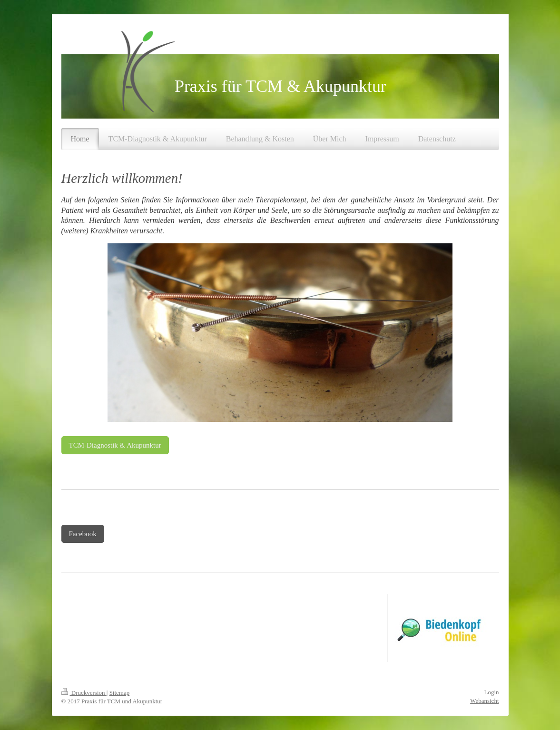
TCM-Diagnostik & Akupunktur (115, 445)
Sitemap (120, 693)
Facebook (83, 534)
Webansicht (484, 701)
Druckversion (84, 693)
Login (491, 692)
